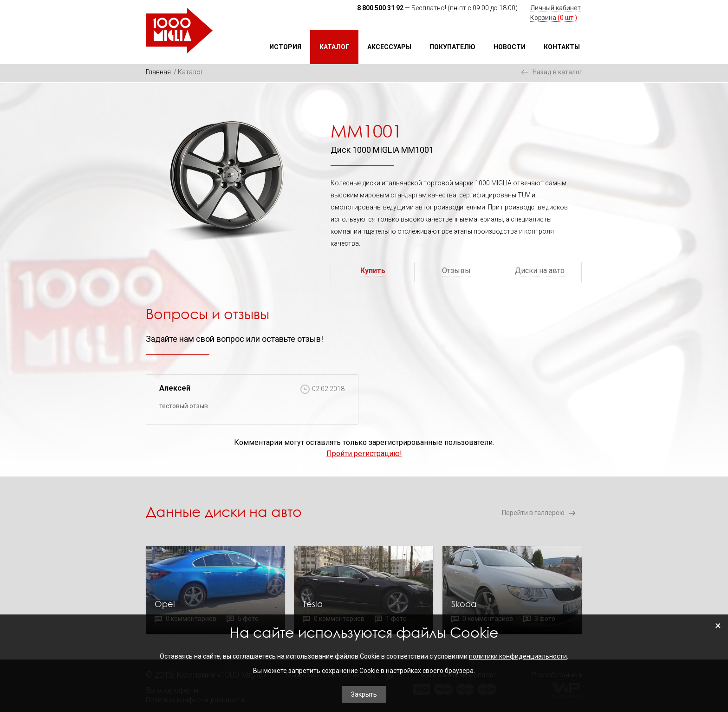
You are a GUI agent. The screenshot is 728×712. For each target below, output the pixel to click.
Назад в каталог (557, 72)
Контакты (562, 47)
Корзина (554, 18)
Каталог (334, 47)
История (285, 47)
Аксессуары (389, 47)
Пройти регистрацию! (364, 454)
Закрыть (364, 694)
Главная (158, 72)
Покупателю (452, 47)
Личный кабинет (556, 8)
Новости (510, 47)
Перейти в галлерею (533, 513)
